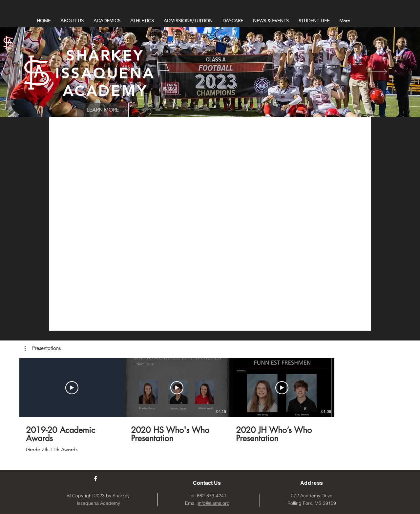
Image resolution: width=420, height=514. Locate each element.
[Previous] (43, 72)
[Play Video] (72, 388)
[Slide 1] (210, 101)
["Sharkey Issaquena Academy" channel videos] (210, 215)
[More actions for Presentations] (43, 348)
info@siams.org (214, 503)
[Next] (377, 72)
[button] (43, 348)
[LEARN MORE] (103, 110)
